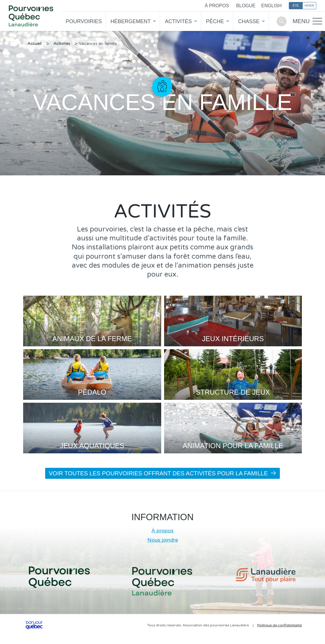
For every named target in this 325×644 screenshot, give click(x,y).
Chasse (249, 21)
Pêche (215, 21)
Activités (178, 21)
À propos (217, 6)
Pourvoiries (84, 21)
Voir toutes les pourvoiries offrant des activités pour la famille (163, 473)
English (271, 6)
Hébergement (131, 21)
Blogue (246, 6)
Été (296, 5)
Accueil (35, 44)
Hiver (309, 5)
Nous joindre (163, 540)
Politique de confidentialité (280, 625)
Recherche (282, 21)
